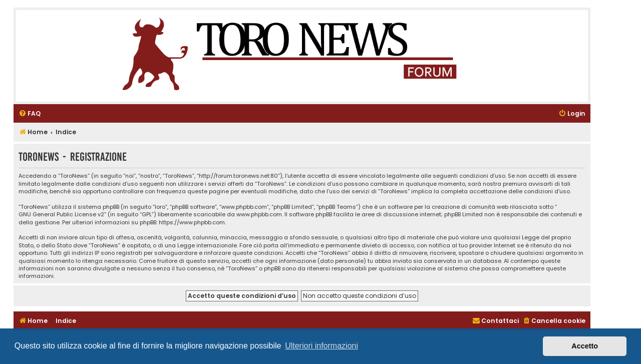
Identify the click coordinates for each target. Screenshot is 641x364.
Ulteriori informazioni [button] (322, 346)
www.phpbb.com (259, 215)
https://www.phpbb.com (192, 223)
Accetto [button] (585, 346)
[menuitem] (30, 114)
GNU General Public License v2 (61, 215)
